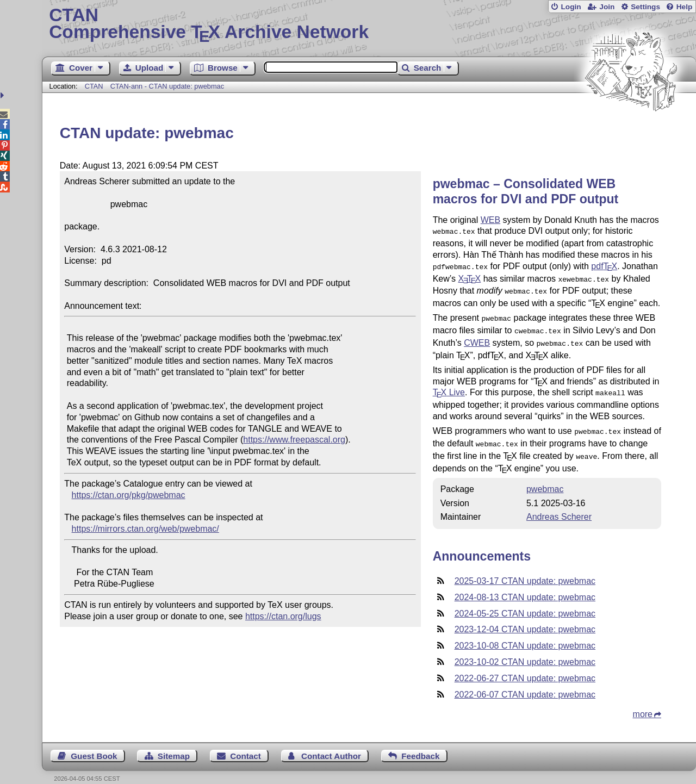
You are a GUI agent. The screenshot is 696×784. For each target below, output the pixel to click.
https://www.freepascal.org (294, 440)
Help (685, 7)
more (643, 702)
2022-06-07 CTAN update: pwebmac (525, 683)
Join (607, 7)
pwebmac (545, 477)
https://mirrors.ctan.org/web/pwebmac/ (145, 529)
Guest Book (94, 744)
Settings (645, 7)
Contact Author (331, 744)
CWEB (477, 336)
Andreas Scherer (559, 505)
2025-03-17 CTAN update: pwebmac (525, 569)
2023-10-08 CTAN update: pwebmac (525, 634)
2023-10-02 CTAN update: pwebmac (525, 650)
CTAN (94, 86)
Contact (246, 744)
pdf (604, 265)
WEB (490, 220)
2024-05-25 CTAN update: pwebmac (525, 602)
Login (571, 7)
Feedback (420, 744)
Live (449, 385)
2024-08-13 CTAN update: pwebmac (525, 585)
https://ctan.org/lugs (283, 616)
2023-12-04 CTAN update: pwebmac (525, 617)
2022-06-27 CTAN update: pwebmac (525, 666)
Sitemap (174, 744)
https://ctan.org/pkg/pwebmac (129, 495)
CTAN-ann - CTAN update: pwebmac (167, 86)
